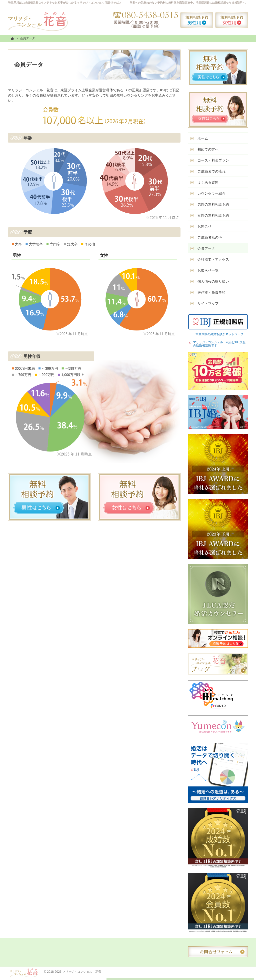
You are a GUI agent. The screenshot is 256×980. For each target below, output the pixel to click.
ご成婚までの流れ (211, 171)
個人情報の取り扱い (213, 281)
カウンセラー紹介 (211, 193)
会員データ (206, 248)
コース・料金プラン (213, 160)
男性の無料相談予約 (213, 204)
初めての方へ (208, 149)
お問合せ (204, 226)
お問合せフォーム (218, 952)
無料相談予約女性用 (232, 20)
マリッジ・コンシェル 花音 (82, 972)
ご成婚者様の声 (210, 237)
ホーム (203, 138)
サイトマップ (208, 303)
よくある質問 (208, 182)
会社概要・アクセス (213, 259)
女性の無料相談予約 (213, 215)
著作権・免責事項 (211, 292)
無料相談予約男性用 (197, 20)
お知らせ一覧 (208, 270)
